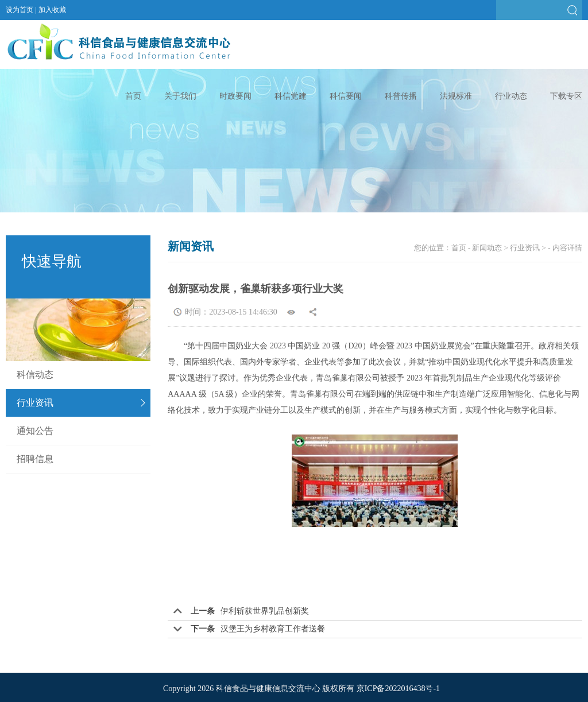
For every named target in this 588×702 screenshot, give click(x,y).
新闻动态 (487, 248)
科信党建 (291, 96)
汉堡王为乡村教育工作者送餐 (273, 629)
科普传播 (401, 96)
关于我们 (180, 96)
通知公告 (35, 431)
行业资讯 (35, 403)
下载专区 (566, 96)
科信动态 (35, 375)
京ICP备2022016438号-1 (398, 689)
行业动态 (511, 96)
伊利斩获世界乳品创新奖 (265, 611)
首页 (133, 96)
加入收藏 (52, 10)
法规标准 (456, 96)
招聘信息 (35, 459)
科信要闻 (346, 96)
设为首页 (20, 10)
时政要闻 (235, 96)
